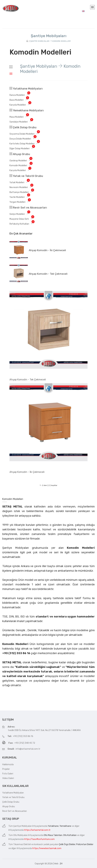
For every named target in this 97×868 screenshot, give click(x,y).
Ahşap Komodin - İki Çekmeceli (47, 250)
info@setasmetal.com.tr (28, 749)
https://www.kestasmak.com (47, 848)
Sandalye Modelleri (21, 122)
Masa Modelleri (19, 117)
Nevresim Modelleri (21, 187)
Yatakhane (53, 826)
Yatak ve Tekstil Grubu (26, 176)
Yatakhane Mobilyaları (26, 89)
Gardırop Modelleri (21, 161)
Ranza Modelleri (20, 95)
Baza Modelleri (19, 100)
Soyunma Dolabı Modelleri (25, 134)
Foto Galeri (8, 774)
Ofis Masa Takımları (53, 835)
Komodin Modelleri (21, 166)
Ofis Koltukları (70, 835)
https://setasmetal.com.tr (37, 830)
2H (61, 864)
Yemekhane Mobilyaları (27, 110)
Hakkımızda (8, 765)
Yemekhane (65, 826)
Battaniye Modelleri (22, 192)
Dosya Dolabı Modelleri (23, 139)
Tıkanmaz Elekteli (22, 844)
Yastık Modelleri (20, 197)
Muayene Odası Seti (22, 219)
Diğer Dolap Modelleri (22, 149)
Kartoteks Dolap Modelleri (25, 144)
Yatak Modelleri (20, 182)
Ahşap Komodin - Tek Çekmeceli (48, 274)
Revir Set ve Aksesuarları (28, 208)
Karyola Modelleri (20, 105)
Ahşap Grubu (20, 154)
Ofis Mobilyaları (21, 835)
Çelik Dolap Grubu (23, 127)
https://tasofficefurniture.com (39, 839)
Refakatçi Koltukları (22, 224)
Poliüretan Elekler (85, 844)
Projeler (6, 769)
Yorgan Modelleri (20, 202)
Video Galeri (8, 778)
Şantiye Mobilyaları (23, 826)
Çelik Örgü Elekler (67, 844)
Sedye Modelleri (20, 214)
